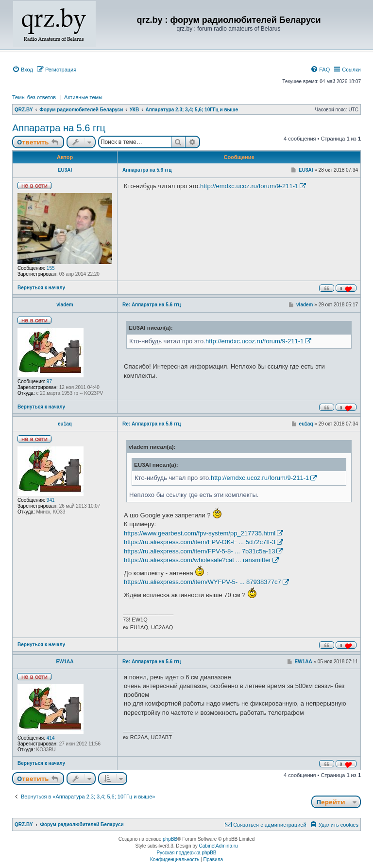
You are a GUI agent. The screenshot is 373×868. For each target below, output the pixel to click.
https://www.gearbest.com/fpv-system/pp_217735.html (200, 533)
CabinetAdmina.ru (219, 846)
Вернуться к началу (41, 288)
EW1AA (65, 662)
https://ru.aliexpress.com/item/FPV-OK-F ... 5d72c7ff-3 (200, 542)
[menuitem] (23, 70)
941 (51, 500)
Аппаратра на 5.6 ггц (59, 128)
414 (51, 738)
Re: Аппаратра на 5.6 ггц (152, 305)
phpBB (170, 839)
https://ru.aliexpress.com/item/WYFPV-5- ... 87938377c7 (203, 582)
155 (51, 268)
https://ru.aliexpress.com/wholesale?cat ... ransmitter (197, 560)
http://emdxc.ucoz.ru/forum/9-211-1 (249, 186)
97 (49, 381)
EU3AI (65, 170)
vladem (65, 305)
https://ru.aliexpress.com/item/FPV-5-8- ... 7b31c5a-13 (199, 551)
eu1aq (65, 424)
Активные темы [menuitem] (83, 97)
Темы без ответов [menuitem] (34, 97)
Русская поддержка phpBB (186, 853)
